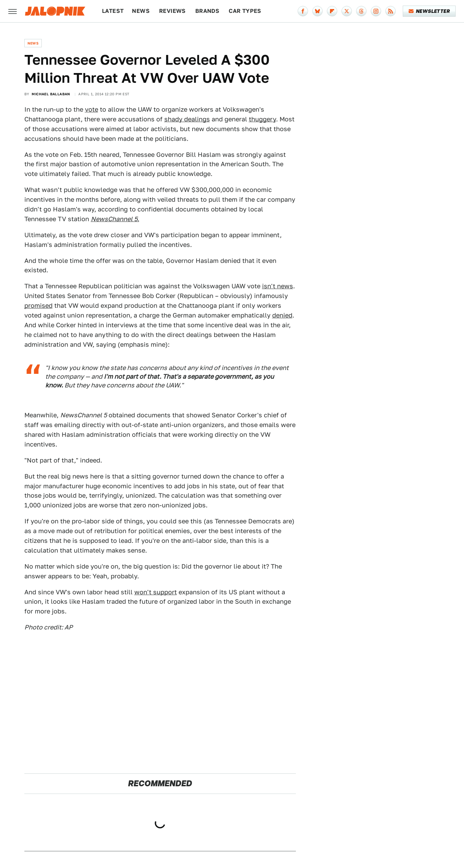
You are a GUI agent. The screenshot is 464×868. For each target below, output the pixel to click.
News (141, 11)
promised (38, 306)
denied (282, 315)
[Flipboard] (332, 11)
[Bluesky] (317, 11)
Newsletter (429, 11)
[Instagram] (376, 11)
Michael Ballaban (51, 94)
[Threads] (361, 11)
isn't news (278, 286)
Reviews (172, 11)
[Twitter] (347, 11)
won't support (156, 592)
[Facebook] (303, 11)
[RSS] (391, 11)
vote (92, 109)
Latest (113, 11)
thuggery (262, 119)
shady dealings (187, 119)
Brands (207, 11)
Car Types (245, 11)
